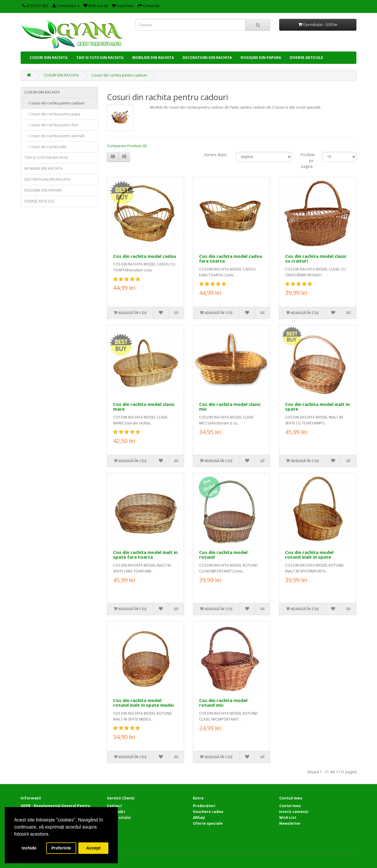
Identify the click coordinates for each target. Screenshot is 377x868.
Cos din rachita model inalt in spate (317, 407)
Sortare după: (216, 155)
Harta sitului (119, 818)
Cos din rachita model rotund (223, 555)
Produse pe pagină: (307, 161)
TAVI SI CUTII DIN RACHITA (100, 58)
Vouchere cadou (208, 812)
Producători (204, 806)
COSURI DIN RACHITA (49, 58)
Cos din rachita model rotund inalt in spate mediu (143, 703)
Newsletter (290, 823)
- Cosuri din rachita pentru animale (55, 136)
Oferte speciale (208, 823)
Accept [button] (93, 848)
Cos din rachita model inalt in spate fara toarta (145, 555)
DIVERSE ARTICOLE (306, 58)
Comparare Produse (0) (127, 146)
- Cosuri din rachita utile (46, 147)
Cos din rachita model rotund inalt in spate (309, 555)
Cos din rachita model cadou (145, 256)
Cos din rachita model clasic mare (144, 407)
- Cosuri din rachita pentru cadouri (54, 103)
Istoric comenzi (294, 812)
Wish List (288, 818)
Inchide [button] (29, 848)
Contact (114, 806)
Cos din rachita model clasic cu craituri (316, 259)
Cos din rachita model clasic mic (230, 407)
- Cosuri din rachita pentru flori (51, 125)
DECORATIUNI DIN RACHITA (207, 58)
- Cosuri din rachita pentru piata (52, 114)
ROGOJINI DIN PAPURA (261, 58)
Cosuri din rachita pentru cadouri (119, 75)
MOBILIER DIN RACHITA (153, 58)
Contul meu (290, 806)
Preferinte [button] (61, 848)
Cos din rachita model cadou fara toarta (231, 259)
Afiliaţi (199, 818)
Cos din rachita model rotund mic (223, 703)
